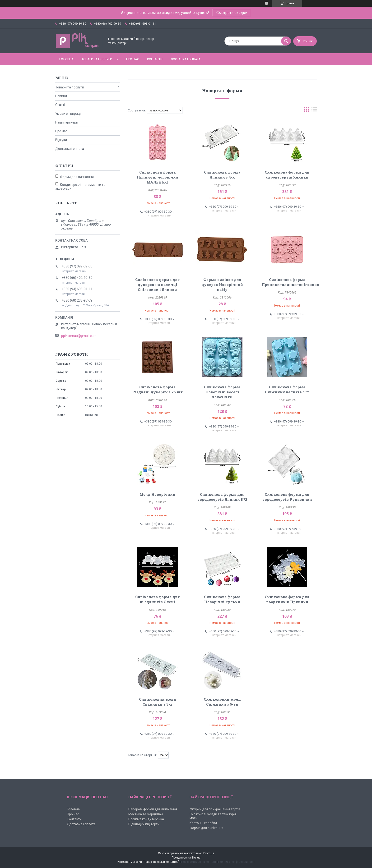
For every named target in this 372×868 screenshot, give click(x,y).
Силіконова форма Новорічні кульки (222, 599)
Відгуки (61, 140)
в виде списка (314, 110)
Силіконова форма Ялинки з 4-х (222, 175)
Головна (66, 59)
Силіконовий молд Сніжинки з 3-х (158, 702)
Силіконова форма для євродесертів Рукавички (287, 497)
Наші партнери (67, 122)
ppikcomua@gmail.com (79, 336)
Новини (61, 96)
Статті (60, 105)
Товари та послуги (97, 59)
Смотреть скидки (232, 13)
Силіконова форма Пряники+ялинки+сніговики (291, 282)
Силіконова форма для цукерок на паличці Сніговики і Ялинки (158, 285)
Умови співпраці (68, 114)
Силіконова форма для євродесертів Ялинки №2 (222, 497)
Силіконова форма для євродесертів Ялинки (287, 175)
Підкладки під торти (144, 824)
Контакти (155, 59)
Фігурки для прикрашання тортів (215, 809)
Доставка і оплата (186, 59)
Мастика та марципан (146, 814)
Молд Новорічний (157, 494)
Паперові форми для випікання (153, 809)
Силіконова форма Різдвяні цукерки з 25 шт (158, 389)
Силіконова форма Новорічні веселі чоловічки (222, 392)
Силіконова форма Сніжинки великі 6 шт (287, 389)
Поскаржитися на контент (199, 862)
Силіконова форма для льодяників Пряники (287, 599)
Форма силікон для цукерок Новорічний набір (222, 285)
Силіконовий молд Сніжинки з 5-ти (222, 702)
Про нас (133, 59)
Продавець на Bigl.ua (186, 858)
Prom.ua (209, 853)
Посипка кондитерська (146, 819)
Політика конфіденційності (236, 862)
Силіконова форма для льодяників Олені (158, 599)
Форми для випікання (206, 828)
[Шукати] (286, 41)
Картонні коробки (203, 823)
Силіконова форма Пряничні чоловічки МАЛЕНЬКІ (158, 177)
